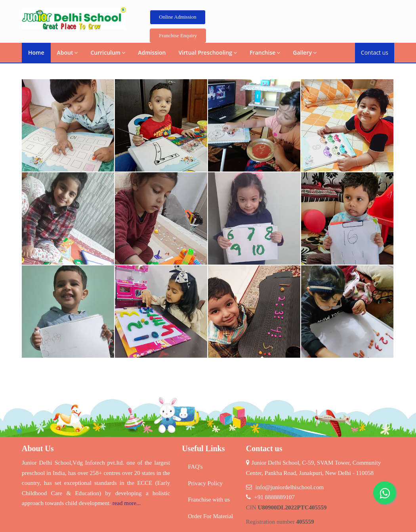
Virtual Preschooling (208, 52)
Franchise (265, 52)
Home (36, 52)
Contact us (375, 52)
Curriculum (108, 52)
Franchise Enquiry (178, 35)
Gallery (305, 52)
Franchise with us (209, 500)
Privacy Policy (205, 483)
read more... (127, 503)
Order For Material (210, 516)
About (68, 52)
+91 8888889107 (275, 497)
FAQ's (195, 467)
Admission (152, 52)
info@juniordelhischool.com (290, 487)
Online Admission (177, 17)
